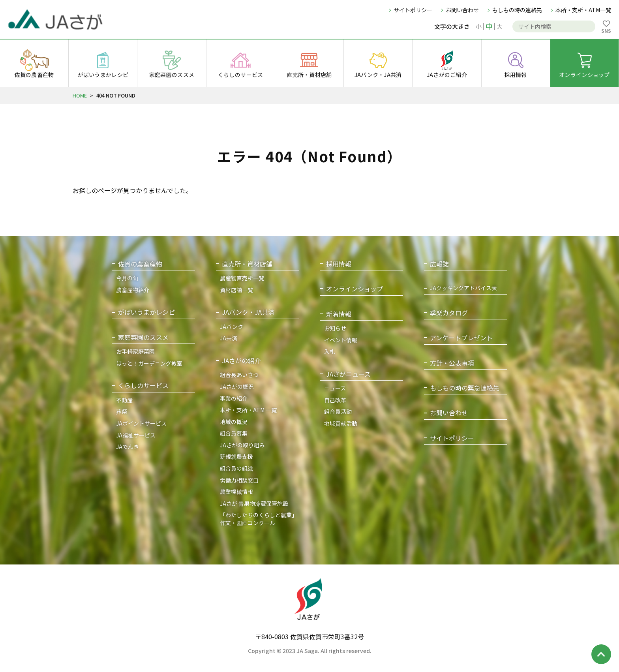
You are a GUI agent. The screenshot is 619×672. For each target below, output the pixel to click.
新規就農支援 (236, 456)
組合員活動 (338, 411)
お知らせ (335, 328)
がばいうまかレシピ (146, 312)
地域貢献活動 (341, 423)
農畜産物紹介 (133, 290)
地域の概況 (234, 422)
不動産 (124, 400)
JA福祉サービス (136, 435)
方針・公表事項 (452, 363)
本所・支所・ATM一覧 (583, 10)
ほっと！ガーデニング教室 (149, 363)
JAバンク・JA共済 (248, 312)
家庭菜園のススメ (143, 337)
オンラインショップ (355, 289)
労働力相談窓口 (239, 480)
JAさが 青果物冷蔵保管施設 (254, 503)
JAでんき (128, 447)
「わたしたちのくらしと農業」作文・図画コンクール (259, 519)
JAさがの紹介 (241, 361)
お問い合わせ (462, 10)
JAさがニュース (348, 374)
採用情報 (339, 264)
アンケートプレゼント (461, 338)
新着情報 (339, 314)
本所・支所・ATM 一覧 (248, 410)
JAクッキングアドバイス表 (463, 288)
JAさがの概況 (237, 387)
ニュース (335, 388)
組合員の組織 (236, 468)
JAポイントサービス (141, 423)
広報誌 (439, 264)
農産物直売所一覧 (242, 278)
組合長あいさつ (239, 375)
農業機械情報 (236, 492)
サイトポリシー (413, 10)
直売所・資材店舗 (247, 264)
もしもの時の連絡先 (517, 10)
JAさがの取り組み (242, 445)
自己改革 (335, 400)
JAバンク (232, 327)
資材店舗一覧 (236, 290)
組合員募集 (234, 433)
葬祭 (122, 411)
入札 (330, 351)
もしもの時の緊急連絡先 (465, 388)
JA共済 (229, 338)
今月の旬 (127, 278)
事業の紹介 (234, 398)
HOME (80, 95)
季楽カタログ (449, 313)
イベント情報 (341, 340)
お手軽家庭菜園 (135, 351)
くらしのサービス (143, 386)
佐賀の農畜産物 (140, 264)
